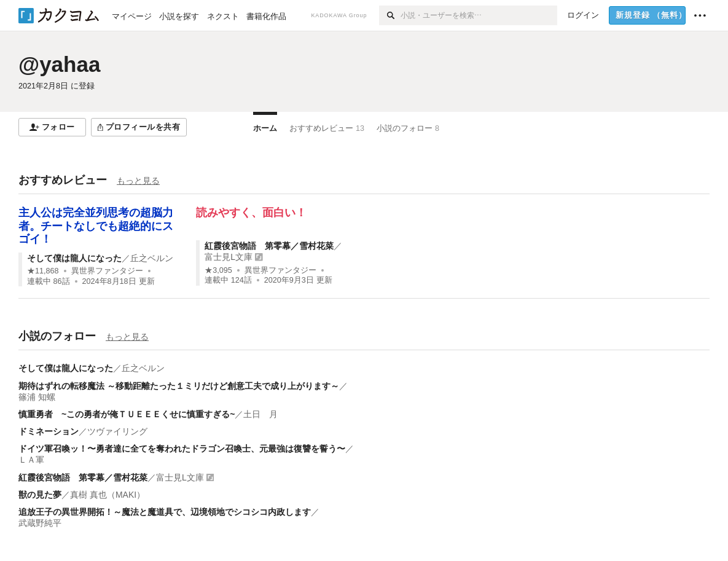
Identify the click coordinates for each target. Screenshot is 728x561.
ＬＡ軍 (31, 460)
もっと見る (138, 181)
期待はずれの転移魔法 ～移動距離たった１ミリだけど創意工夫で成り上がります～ (179, 386)
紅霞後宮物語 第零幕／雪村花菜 (269, 246)
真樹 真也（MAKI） (108, 495)
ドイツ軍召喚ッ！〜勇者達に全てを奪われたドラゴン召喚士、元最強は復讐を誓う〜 (182, 449)
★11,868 (43, 271)
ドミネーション (49, 431)
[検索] (390, 15)
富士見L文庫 (229, 257)
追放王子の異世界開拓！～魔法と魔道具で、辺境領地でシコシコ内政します (165, 512)
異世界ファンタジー (107, 271)
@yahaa (59, 64)
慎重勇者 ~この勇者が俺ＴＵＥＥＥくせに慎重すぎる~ (127, 414)
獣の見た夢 (40, 495)
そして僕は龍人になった (74, 258)
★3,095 (218, 270)
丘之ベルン (152, 258)
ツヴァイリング (117, 431)
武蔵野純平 (40, 523)
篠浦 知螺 (37, 397)
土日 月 (260, 414)
